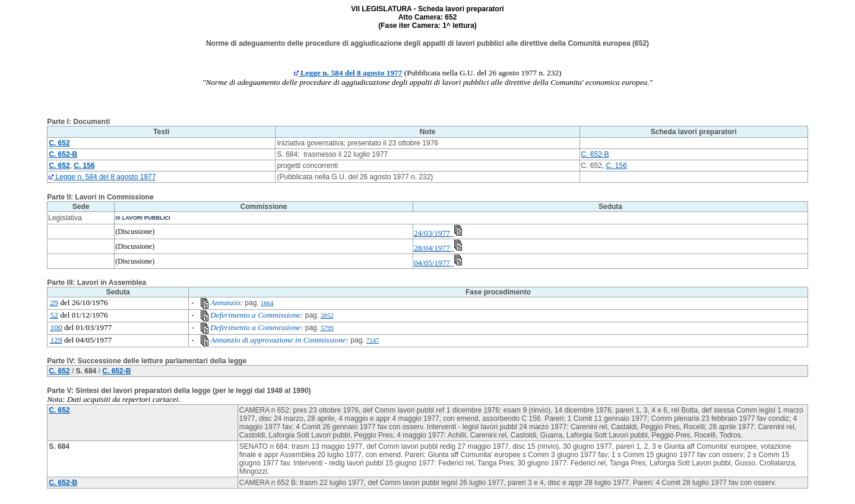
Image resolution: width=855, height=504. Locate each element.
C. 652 (59, 371)
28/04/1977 (432, 248)
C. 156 (617, 166)
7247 (373, 340)
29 (54, 302)
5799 (327, 328)
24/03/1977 (432, 233)
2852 (327, 316)
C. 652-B (595, 154)
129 (56, 340)
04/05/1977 (432, 263)
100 (56, 327)
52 (54, 315)
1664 (267, 303)
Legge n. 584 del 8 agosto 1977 (348, 73)
